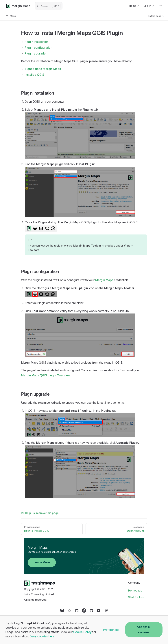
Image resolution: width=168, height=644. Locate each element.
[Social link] (62, 612)
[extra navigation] (160, 6)
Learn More (42, 562)
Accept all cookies (144, 630)
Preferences (111, 630)
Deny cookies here (42, 636)
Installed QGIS (34, 75)
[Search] (49, 6)
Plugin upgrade (35, 53)
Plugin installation (37, 42)
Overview (46, 375)
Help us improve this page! (40, 513)
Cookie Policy (82, 632)
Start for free (136, 597)
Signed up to (43, 69)
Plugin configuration (38, 48)
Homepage (135, 591)
